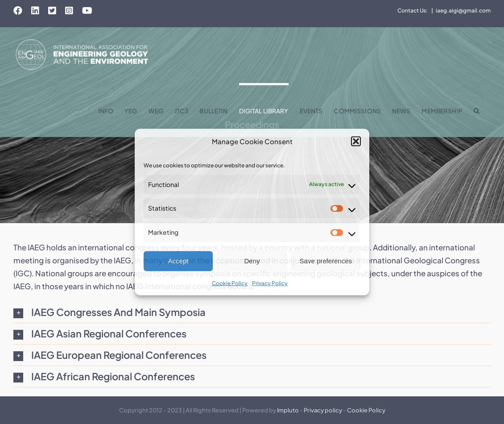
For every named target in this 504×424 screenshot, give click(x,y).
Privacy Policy (270, 283)
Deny (252, 261)
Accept (178, 261)
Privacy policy (323, 410)
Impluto (288, 410)
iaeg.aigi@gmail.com (463, 10)
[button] (356, 141)
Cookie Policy (230, 283)
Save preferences (326, 261)
